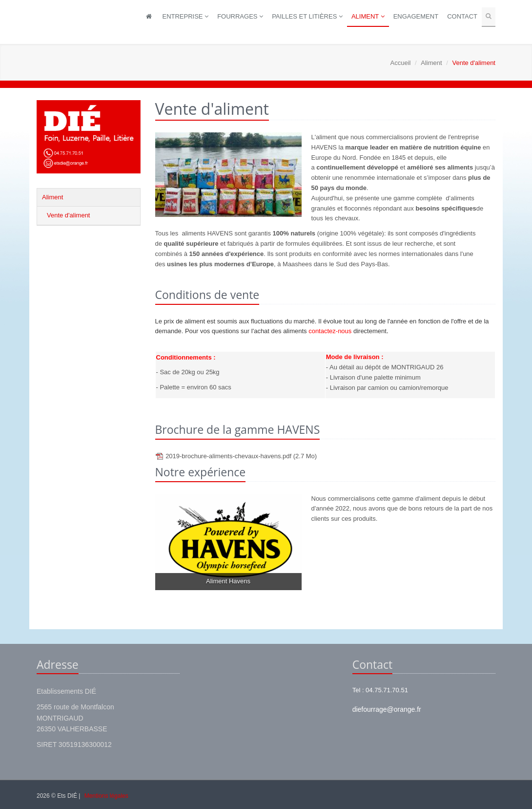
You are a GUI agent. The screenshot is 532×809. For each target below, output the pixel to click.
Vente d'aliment (69, 215)
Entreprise (185, 16)
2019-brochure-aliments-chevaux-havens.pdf (241, 456)
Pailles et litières (307, 16)
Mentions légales (106, 796)
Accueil (401, 63)
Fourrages (240, 16)
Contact (462, 16)
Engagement (416, 16)
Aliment (368, 16)
